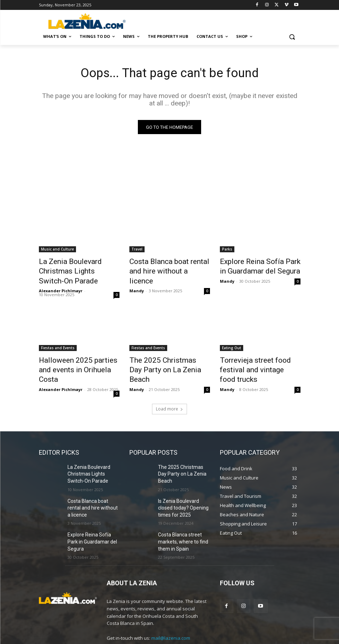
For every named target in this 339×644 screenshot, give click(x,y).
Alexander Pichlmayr (61, 279)
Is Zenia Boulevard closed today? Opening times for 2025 (184, 473)
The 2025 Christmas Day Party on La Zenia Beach (162, 352)
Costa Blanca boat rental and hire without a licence (168, 266)
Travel (137, 251)
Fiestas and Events (58, 336)
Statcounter (13, 640)
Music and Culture (57, 251)
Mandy (137, 279)
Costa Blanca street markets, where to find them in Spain (180, 504)
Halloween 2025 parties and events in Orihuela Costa (76, 352)
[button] (292, 37)
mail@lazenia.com (171, 598)
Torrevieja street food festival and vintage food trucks (260, 352)
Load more (169, 384)
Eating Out (232, 336)
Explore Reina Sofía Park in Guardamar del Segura (255, 266)
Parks (227, 251)
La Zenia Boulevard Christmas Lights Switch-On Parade (79, 266)
